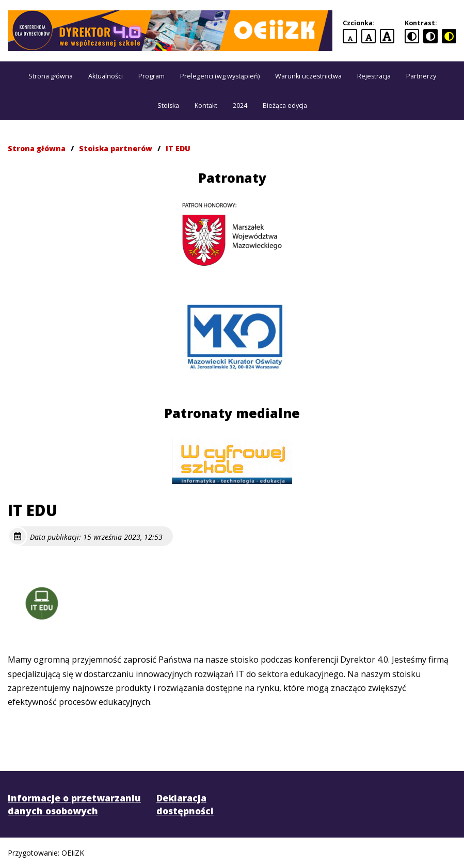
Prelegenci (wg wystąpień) (220, 76)
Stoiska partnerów (116, 148)
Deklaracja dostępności (185, 804)
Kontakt (206, 106)
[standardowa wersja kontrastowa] (412, 36)
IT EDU (178, 148)
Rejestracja (374, 76)
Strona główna (51, 76)
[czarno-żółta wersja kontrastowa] (449, 36)
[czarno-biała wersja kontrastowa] (430, 36)
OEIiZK (73, 853)
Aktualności (106, 76)
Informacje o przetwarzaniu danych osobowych (74, 804)
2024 (240, 106)
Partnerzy (421, 76)
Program (151, 76)
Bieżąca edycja (285, 106)
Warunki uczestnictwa (308, 76)
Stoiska (168, 106)
